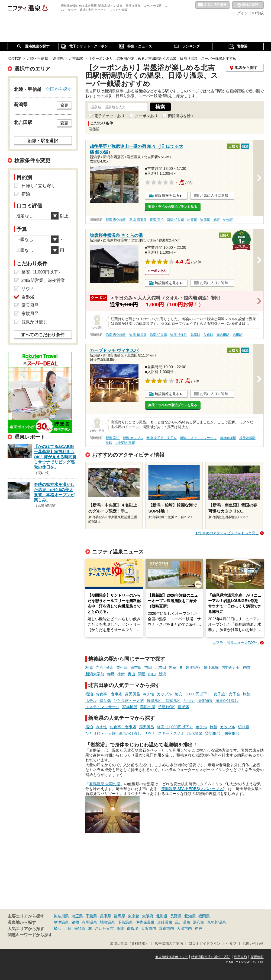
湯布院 (199, 922)
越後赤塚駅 (228, 438)
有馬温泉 (89, 922)
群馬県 (120, 916)
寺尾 (111, 674)
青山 (131, 674)
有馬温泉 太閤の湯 (105, 784)
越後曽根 (193, 667)
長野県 (176, 916)
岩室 (173, 667)
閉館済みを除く (181, 116)
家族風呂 (130, 707)
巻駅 (217, 220)
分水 (110, 667)
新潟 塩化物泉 (116, 220)
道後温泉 (165, 922)
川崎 (68, 928)
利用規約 (240, 957)
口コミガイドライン (204, 944)
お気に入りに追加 (214, 195)
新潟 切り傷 (175, 220)
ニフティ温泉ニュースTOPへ (235, 643)
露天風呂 (133, 694)
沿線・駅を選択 (43, 141)
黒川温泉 (183, 922)
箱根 (75, 922)
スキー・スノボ (171, 733)
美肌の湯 (148, 707)
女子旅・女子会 (227, 694)
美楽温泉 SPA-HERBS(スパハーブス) (193, 789)
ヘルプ (231, 944)
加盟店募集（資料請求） (129, 944)
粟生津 (122, 667)
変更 (64, 105)
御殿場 (133, 928)
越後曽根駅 (247, 438)
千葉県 (91, 916)
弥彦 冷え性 (179, 335)
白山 (152, 674)
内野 (247, 667)
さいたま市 (104, 928)
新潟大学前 (95, 674)
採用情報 (257, 957)
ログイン (241, 13)
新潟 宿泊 (157, 220)
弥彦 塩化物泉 (116, 335)
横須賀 (80, 928)
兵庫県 (105, 916)
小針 (121, 674)
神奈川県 (61, 916)
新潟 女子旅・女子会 (161, 438)
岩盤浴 (28, 297)
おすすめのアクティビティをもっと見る (227, 533)
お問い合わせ (253, 944)
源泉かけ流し (227, 701)
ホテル (91, 701)
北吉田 (160, 667)
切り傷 (105, 701)
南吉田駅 (223, 335)
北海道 (162, 916)
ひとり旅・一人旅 (129, 701)
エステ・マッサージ (102, 707)
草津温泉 (61, 922)
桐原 (89, 667)
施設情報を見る (167, 195)
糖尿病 (183, 707)
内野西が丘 (231, 667)
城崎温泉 (107, 922)
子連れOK (166, 707)
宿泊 (89, 694)
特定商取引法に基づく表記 (211, 957)
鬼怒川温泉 (217, 922)
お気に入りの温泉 (212, 5)
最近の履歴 (248, 5)
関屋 (142, 674)
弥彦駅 (205, 220)
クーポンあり (146, 116)
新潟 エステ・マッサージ (198, 438)
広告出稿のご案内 (169, 944)
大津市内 (184, 928)
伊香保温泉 (145, 922)
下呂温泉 (125, 922)
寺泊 (99, 667)
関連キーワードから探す (30, 935)
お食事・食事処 (109, 694)
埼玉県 (77, 916)
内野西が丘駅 (125, 443)
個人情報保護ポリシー (172, 957)
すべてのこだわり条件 (43, 335)
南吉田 (136, 667)
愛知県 (190, 916)
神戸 (198, 928)
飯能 (120, 928)
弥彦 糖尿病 (138, 335)
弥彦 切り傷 (158, 335)
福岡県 (204, 916)
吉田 (148, 667)
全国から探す (59, 89)
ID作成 (258, 13)
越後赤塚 (211, 667)
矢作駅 (228, 220)
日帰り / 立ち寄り (38, 186)
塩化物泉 (205, 701)
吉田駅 (238, 335)
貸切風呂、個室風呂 (164, 701)
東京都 (134, 916)
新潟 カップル (133, 438)
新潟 (162, 674)
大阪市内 (149, 928)
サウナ (189, 701)
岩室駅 (192, 220)
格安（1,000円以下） (193, 694)
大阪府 (148, 916)
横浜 (57, 928)
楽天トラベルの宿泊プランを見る (173, 207)
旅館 (247, 694)
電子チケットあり (109, 116)
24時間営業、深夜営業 (43, 280)
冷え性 (149, 694)
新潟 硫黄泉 (138, 220)
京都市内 (166, 928)
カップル (164, 694)
